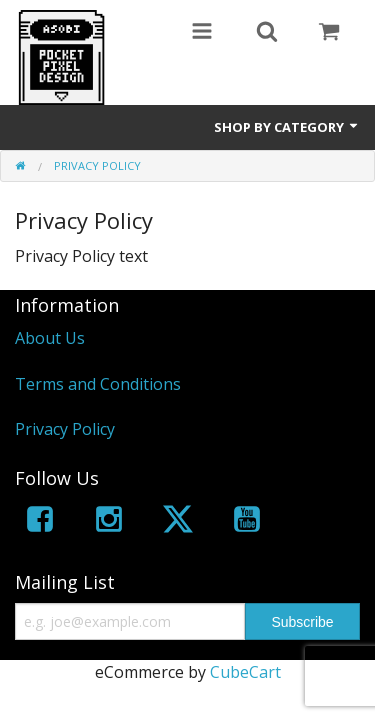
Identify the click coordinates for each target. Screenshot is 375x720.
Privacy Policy (65, 429)
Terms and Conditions (98, 384)
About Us (50, 338)
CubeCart (245, 672)
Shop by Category (287, 127)
